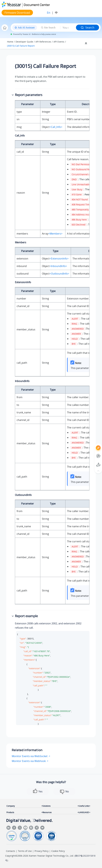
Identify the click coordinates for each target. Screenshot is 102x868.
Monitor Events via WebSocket (30, 756)
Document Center (37, 5)
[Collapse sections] (86, 43)
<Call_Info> (56, 127)
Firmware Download (17, 13)
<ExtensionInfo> (59, 259)
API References (43, 42)
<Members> (55, 234)
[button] (13, 95)
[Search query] (68, 28)
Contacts (11, 851)
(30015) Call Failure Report (21, 46)
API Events (59, 42)
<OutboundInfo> (59, 274)
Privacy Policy (42, 851)
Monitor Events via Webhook (29, 761)
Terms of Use (25, 851)
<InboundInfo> (58, 266)
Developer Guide (24, 42)
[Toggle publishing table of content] (94, 43)
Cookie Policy (58, 851)
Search (87, 27)
